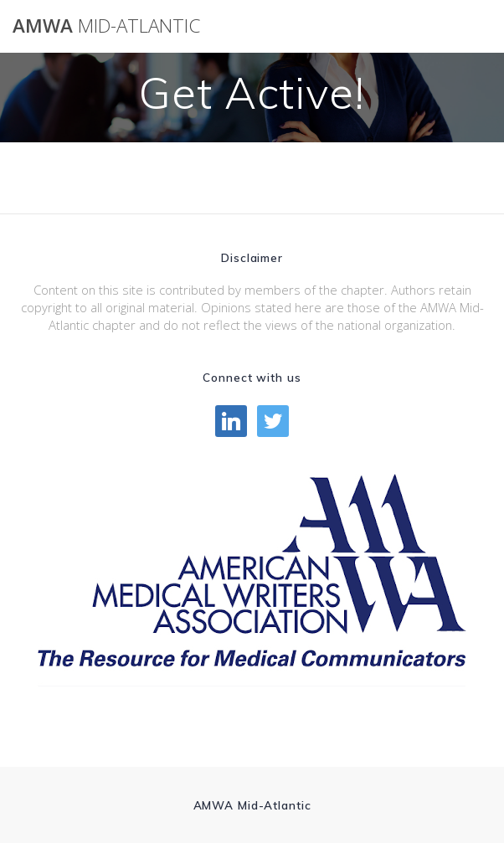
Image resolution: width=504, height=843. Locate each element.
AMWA (106, 26)
